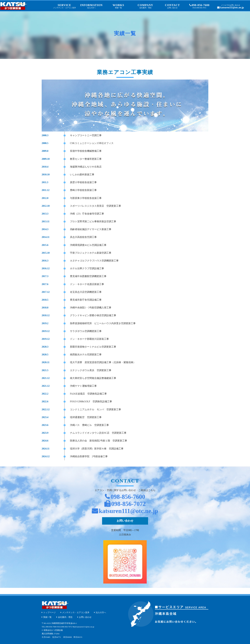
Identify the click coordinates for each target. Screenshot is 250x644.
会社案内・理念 (65, 617)
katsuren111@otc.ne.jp (231, 6)
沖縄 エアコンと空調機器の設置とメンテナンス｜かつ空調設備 (14, 6)
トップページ (49, 612)
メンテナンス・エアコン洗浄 (76, 612)
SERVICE (64, 6)
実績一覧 (47, 617)
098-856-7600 (199, 6)
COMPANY (145, 6)
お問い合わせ (125, 521)
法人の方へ (101, 612)
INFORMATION (91, 6)
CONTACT (172, 6)
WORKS (118, 6)
